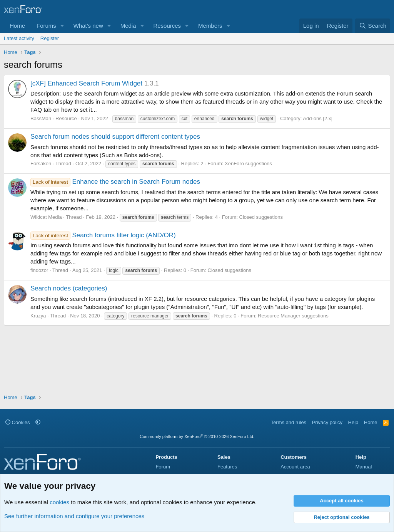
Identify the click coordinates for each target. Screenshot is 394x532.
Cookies (18, 422)
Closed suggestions (261, 217)
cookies (59, 502)
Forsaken (41, 164)
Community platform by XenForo (197, 436)
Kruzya (38, 316)
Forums (46, 26)
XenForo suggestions (248, 164)
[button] (62, 26)
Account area (295, 467)
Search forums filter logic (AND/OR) (103, 235)
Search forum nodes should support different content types (115, 137)
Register (50, 38)
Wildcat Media (46, 217)
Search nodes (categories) (69, 288)
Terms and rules (289, 422)
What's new (88, 26)
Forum (163, 467)
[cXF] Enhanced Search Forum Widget (86, 83)
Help (353, 422)
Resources (167, 26)
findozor (39, 270)
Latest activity (19, 38)
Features (227, 467)
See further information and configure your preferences (74, 516)
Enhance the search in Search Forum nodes (115, 182)
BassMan (41, 118)
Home (17, 26)
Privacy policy (327, 422)
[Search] (373, 26)
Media (128, 26)
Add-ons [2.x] (318, 118)
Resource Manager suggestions (293, 316)
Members (210, 26)
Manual (364, 467)
